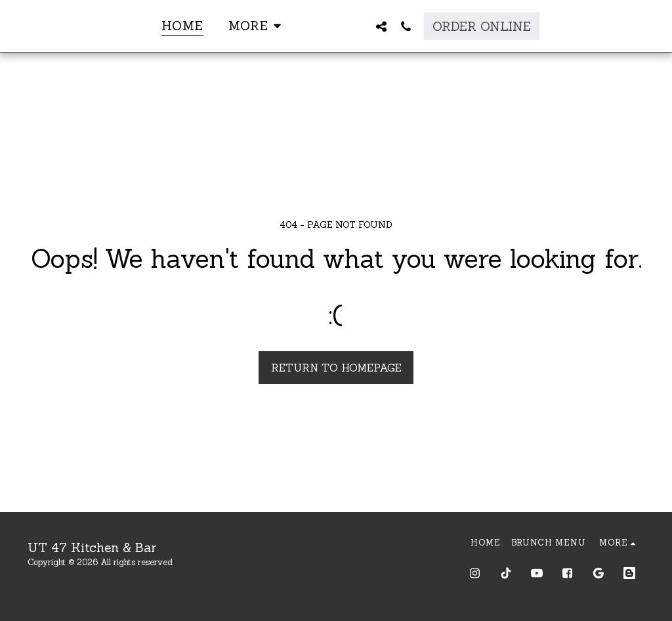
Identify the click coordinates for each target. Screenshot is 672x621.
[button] (408, 26)
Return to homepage (336, 368)
